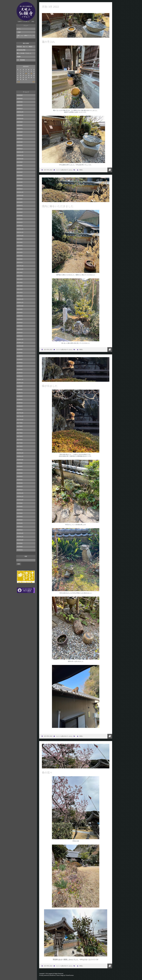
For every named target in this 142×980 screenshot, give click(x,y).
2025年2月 (20, 145)
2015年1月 (20, 530)
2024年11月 (20, 155)
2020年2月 (20, 333)
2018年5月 (20, 400)
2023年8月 (20, 202)
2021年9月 (20, 272)
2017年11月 (20, 416)
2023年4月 (20, 216)
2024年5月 (20, 176)
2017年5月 (20, 436)
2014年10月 (20, 540)
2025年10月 (20, 119)
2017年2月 (20, 446)
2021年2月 (20, 293)
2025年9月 (20, 122)
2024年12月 (20, 152)
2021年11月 (20, 266)
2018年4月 (20, 403)
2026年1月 (20, 109)
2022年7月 (20, 246)
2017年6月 (20, 433)
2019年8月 (20, 353)
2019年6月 (20, 359)
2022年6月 (20, 249)
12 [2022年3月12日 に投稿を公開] (31, 74)
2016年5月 (20, 476)
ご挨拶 (19, 32)
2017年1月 (20, 450)
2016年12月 (20, 453)
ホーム (19, 29)
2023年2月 (20, 222)
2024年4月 (20, 179)
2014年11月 (20, 537)
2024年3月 (20, 182)
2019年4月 (20, 366)
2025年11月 (20, 115)
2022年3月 (20, 259)
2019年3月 (20, 369)
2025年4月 (20, 139)
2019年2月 (20, 373)
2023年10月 (20, 196)
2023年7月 (20, 206)
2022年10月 (20, 236)
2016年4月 (20, 480)
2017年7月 (20, 430)
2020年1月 (20, 336)
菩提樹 (19, 57)
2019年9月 (20, 349)
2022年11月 (20, 232)
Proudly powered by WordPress (47, 975)
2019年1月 (20, 376)
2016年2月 (20, 486)
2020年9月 (20, 309)
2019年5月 (20, 363)
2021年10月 (20, 269)
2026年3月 (20, 102)
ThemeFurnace (69, 975)
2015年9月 (20, 503)
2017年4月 (20, 440)
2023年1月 (20, 226)
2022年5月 (20, 252)
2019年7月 (20, 356)
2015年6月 (20, 513)
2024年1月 (20, 189)
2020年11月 (20, 303)
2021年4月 (20, 286)
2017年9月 (20, 423)
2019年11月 (20, 343)
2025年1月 (20, 149)
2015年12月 (20, 493)
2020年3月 (20, 329)
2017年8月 (20, 426)
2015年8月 (20, 507)
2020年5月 (20, 323)
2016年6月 (20, 473)
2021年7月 (20, 276)
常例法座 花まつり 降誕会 (25, 47)
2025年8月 (20, 125)
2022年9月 (20, 239)
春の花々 (47, 772)
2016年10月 (20, 460)
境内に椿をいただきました (58, 206)
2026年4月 (20, 99)
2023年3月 (20, 219)
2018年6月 (20, 396)
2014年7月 (20, 550)
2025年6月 (20, 132)
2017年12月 (20, 413)
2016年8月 (20, 466)
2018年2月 (20, 406)
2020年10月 (20, 306)
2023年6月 (20, 209)
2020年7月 (20, 316)
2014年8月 (20, 547)
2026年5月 (20, 95)
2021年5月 (20, 283)
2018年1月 (20, 410)
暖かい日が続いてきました (24, 53)
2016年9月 (20, 463)
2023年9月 (20, 199)
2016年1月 (20, 490)
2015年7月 (20, 510)
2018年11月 (20, 379)
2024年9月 (20, 162)
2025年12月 (20, 112)
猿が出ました (50, 386)
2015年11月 (20, 496)
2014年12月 (20, 533)
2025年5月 (20, 135)
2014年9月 (20, 543)
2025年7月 (20, 129)
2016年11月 (20, 456)
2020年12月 (20, 299)
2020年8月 (20, 313)
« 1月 (18, 82)
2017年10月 (20, 420)
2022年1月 (20, 262)
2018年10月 (20, 383)
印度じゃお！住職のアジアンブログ (26, 36)
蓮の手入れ (48, 42)
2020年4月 (20, 326)
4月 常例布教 (21, 60)
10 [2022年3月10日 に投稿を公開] (26, 74)
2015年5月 (20, 517)
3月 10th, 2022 (48, 350)
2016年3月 (20, 483)
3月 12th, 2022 (48, 170)
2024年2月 (20, 186)
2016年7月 (20, 470)
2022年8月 (20, 242)
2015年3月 (20, 523)
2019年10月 (20, 346)
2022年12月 (20, 229)
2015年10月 (20, 500)
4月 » (34, 82)
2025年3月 (20, 142)
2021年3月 (20, 289)
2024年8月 (20, 165)
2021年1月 (20, 296)
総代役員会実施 (21, 50)
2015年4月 (20, 520)
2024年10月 (20, 159)
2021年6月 (20, 279)
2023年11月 (20, 192)
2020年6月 (20, 319)
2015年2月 (20, 527)
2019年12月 (20, 339)
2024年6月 (20, 172)
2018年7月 (20, 393)
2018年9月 (20, 386)
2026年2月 (20, 105)
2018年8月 (20, 390)
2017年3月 (20, 443)
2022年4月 (20, 256)
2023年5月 (20, 212)
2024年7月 (20, 169)
